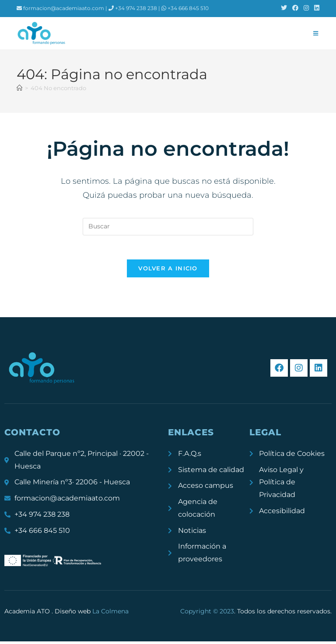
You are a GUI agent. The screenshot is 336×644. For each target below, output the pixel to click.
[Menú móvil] (316, 33)
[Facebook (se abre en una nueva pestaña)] (295, 8)
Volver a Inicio (168, 271)
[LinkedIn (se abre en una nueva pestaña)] (315, 8)
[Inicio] (19, 88)
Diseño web (92, 613)
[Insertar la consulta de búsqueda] (168, 227)
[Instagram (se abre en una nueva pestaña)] (306, 8)
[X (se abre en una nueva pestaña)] (284, 8)
